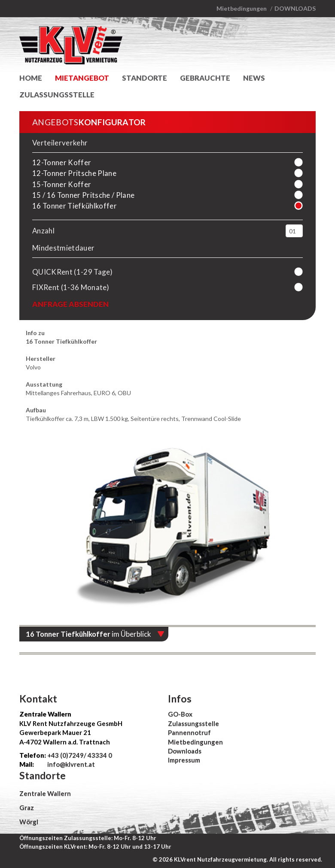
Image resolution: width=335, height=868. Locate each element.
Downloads (295, 8)
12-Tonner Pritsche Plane (74, 173)
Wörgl (29, 822)
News (254, 78)
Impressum (184, 760)
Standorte (145, 78)
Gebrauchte (205, 78)
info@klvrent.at (70, 764)
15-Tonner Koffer (62, 184)
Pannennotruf (189, 732)
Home (31, 78)
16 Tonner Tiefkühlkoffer (75, 206)
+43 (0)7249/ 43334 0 (80, 755)
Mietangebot (82, 78)
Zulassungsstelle (57, 95)
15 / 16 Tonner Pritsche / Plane (83, 195)
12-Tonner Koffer (62, 162)
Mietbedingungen (242, 8)
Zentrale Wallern (45, 793)
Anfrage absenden (70, 304)
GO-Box (180, 714)
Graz (27, 808)
